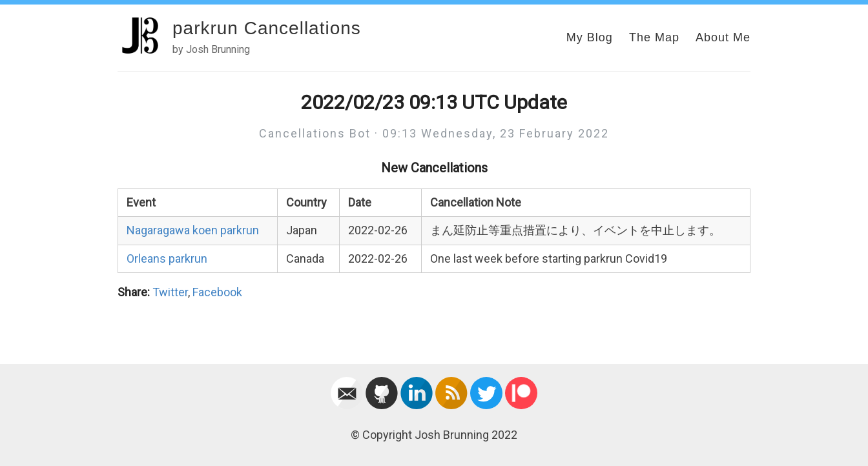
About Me (723, 37)
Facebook (217, 292)
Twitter (170, 292)
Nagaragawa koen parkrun (193, 230)
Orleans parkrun (167, 258)
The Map (654, 37)
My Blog (590, 37)
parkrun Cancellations (267, 28)
